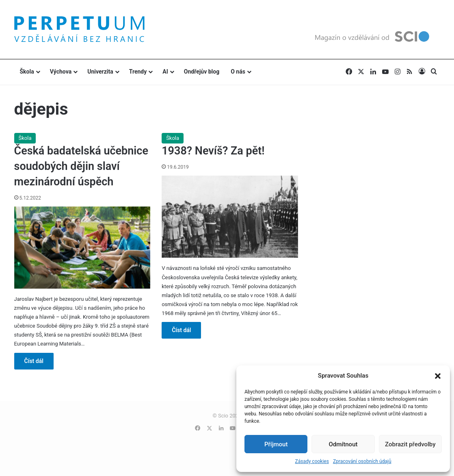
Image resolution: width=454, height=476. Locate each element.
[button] (438, 376)
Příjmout (276, 444)
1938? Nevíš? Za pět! (213, 151)
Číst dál (34, 361)
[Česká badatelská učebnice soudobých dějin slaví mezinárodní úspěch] (82, 248)
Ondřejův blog (202, 72)
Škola (27, 72)
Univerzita (100, 72)
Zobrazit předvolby (410, 444)
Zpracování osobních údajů (362, 461)
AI (165, 72)
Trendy (138, 72)
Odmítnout (343, 444)
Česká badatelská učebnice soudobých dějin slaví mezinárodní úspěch (81, 166)
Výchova (61, 72)
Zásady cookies (312, 461)
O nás (238, 72)
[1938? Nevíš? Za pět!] (230, 217)
